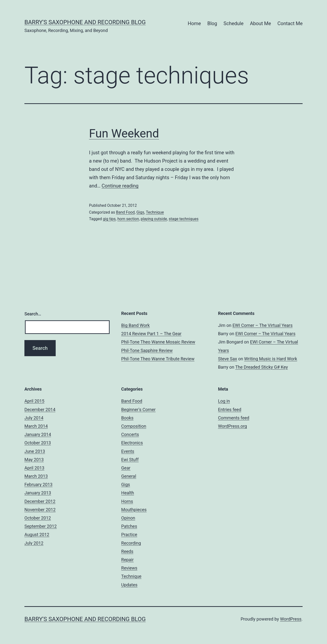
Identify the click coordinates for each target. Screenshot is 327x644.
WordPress (291, 619)
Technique (155, 212)
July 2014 (34, 418)
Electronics (132, 443)
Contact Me (290, 23)
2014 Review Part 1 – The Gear (151, 334)
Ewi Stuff (130, 460)
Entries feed (230, 410)
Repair (127, 560)
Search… (33, 314)
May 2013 (34, 460)
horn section (128, 219)
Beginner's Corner (138, 410)
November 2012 (40, 510)
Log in (224, 401)
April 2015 (34, 401)
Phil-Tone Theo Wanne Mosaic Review (158, 342)
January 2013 (38, 493)
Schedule (233, 23)
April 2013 (34, 468)
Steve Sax (228, 359)
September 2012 (41, 526)
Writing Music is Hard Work (271, 359)
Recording (131, 543)
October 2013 (38, 443)
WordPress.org (233, 426)
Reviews (129, 568)
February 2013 (38, 484)
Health (127, 493)
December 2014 (40, 410)
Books (127, 418)
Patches (129, 526)
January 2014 (38, 434)
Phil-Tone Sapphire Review (147, 350)
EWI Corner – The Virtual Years (263, 325)
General (129, 476)
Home (194, 23)
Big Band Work (135, 325)
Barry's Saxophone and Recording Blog (85, 22)
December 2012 (40, 501)
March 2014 (36, 426)
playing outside (154, 219)
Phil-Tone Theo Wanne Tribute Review (158, 359)
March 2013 (36, 476)
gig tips (109, 219)
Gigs (140, 212)
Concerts (130, 434)
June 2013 (35, 451)
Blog (212, 23)
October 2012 (38, 518)
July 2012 (34, 543)
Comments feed (234, 418)
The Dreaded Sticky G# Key (261, 367)
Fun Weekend (124, 133)
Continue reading (120, 186)
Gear (126, 468)
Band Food (125, 212)
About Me (260, 23)
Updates (129, 585)
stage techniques (184, 219)
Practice (129, 535)
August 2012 (37, 535)
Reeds (127, 551)
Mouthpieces (134, 510)
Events (128, 451)
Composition (134, 426)
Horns (127, 501)
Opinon (128, 518)
